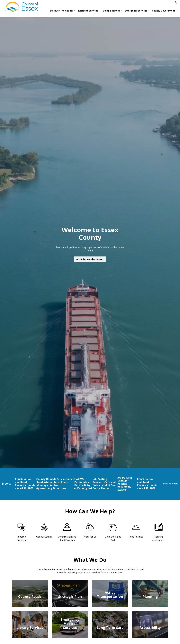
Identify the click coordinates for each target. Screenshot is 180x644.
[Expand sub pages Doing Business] (121, 13)
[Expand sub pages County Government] (176, 13)
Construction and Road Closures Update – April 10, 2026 (147, 484)
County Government (164, 13)
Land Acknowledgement (90, 259)
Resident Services (88, 13)
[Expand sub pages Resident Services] (99, 13)
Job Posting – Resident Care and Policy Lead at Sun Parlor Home (104, 484)
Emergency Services (136, 13)
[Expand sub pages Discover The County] (75, 13)
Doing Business (111, 13)
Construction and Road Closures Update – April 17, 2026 (25, 484)
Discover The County (62, 13)
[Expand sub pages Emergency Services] (148, 13)
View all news (170, 484)
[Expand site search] (175, 4)
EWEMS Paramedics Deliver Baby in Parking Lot (83, 484)
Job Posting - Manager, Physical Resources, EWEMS (125, 484)
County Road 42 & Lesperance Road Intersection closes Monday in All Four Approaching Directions (55, 484)
